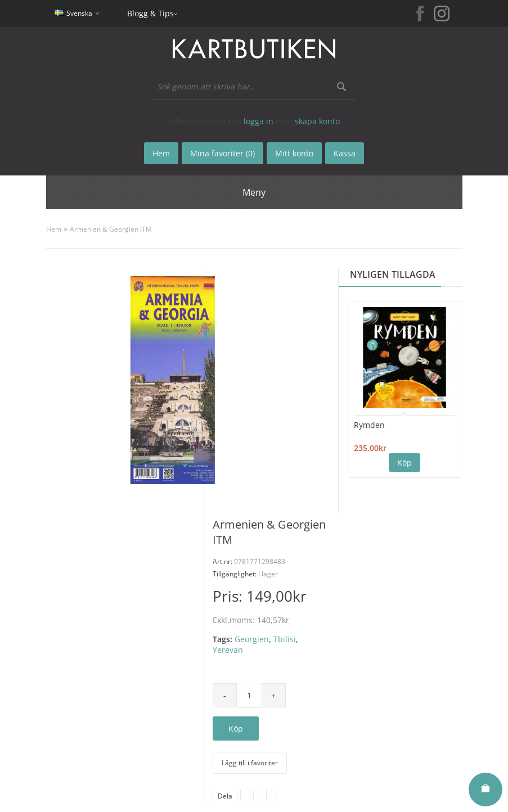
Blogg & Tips (150, 13)
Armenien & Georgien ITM (111, 229)
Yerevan (228, 650)
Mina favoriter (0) (222, 153)
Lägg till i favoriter (250, 763)
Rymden (369, 425)
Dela (225, 796)
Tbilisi (285, 639)
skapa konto (317, 121)
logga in (259, 121)
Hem (54, 229)
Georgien (252, 639)
